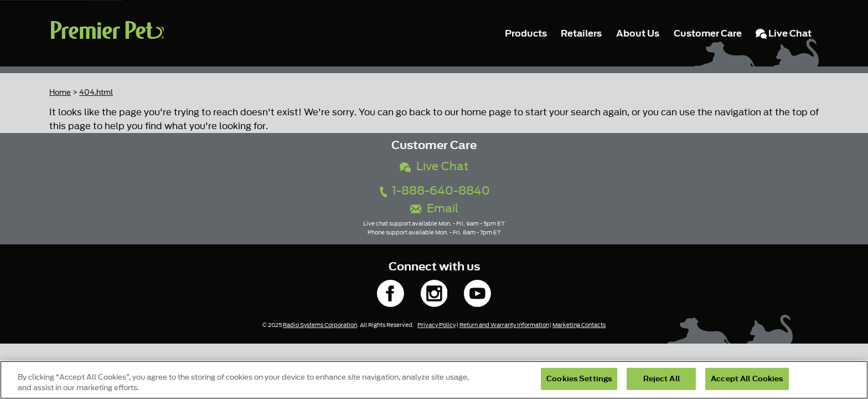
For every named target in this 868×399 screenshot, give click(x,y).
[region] (434, 380)
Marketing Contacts (579, 325)
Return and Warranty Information (504, 325)
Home (60, 92)
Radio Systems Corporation (320, 325)
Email (434, 209)
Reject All (662, 379)
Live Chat (434, 167)
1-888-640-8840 (434, 191)
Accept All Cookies (747, 379)
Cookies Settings (579, 379)
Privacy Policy (436, 325)
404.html (96, 92)
